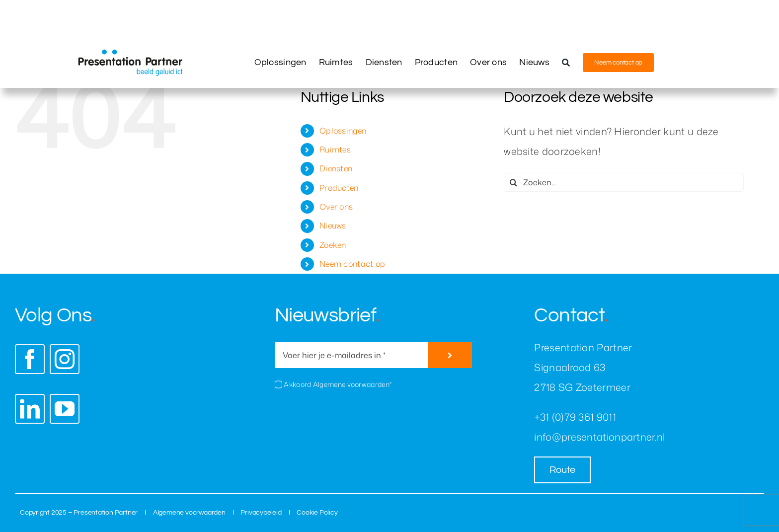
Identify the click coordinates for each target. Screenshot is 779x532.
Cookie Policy (317, 513)
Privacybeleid (261, 513)
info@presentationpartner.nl (599, 437)
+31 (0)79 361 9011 (575, 417)
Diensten (336, 168)
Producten (339, 188)
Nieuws (333, 226)
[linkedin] (30, 409)
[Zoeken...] (624, 182)
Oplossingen (343, 131)
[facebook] (30, 359)
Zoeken (333, 245)
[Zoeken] (566, 63)
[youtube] (65, 409)
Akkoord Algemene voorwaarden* (338, 384)
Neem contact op (352, 264)
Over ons (336, 207)
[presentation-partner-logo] (130, 54)
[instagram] (65, 359)
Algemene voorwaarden (189, 513)
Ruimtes (335, 150)
